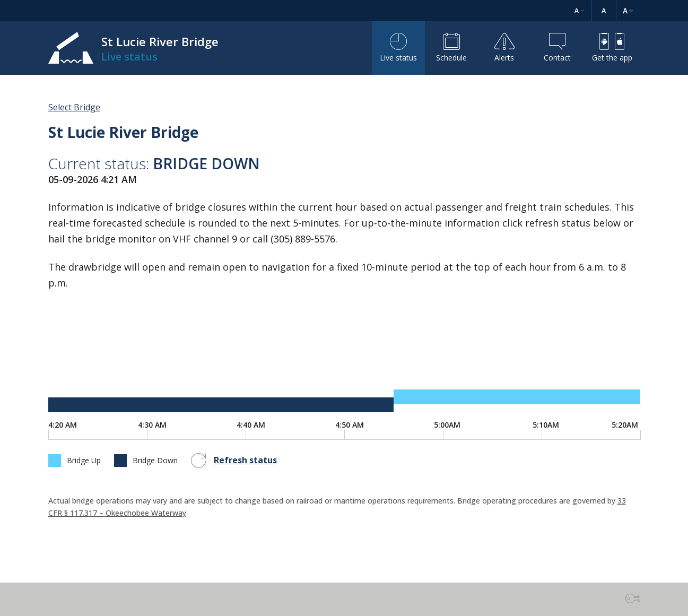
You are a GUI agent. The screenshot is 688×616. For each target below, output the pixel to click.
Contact (557, 48)
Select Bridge (74, 107)
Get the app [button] (612, 48)
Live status (398, 48)
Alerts (504, 48)
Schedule (451, 48)
